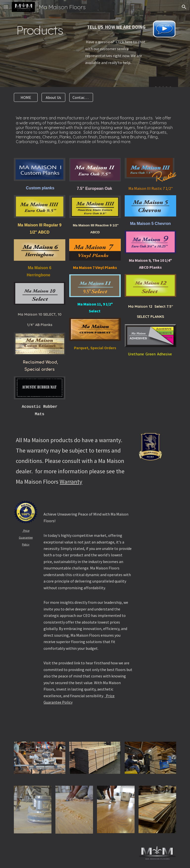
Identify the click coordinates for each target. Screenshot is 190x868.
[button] (6, 7)
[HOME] (26, 97)
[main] (39, 39)
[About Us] (53, 97)
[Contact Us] (81, 97)
